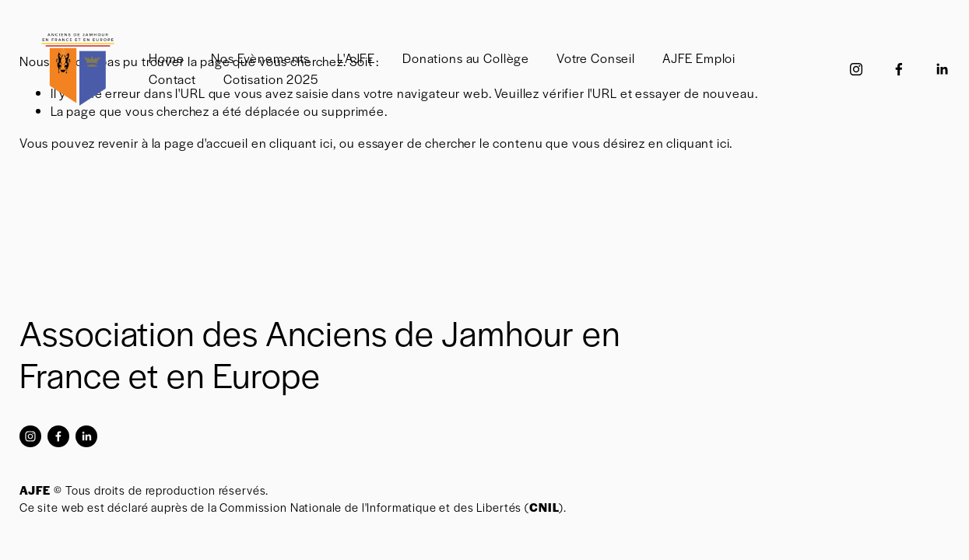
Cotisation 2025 (271, 79)
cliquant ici (301, 143)
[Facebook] (899, 69)
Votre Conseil (596, 58)
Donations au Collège (466, 58)
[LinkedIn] (942, 69)
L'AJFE (356, 58)
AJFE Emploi (699, 58)
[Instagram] (856, 69)
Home (166, 58)
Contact (172, 79)
